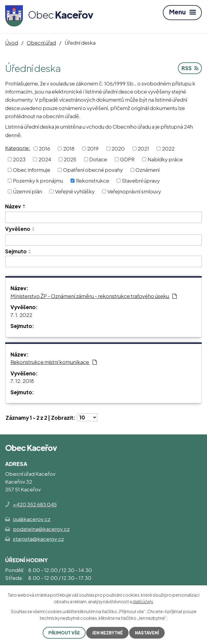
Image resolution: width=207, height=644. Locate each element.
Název (13, 206)
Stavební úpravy (141, 180)
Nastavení (147, 633)
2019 (93, 148)
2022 (168, 148)
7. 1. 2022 (21, 315)
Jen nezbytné (107, 633)
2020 (118, 148)
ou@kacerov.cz (32, 519)
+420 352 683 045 (35, 504)
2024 (45, 159)
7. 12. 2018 (22, 381)
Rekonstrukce (93, 180)
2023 (19, 159)
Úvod (12, 43)
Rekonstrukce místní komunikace (54, 362)
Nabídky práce (165, 159)
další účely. (143, 601)
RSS (190, 68)
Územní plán (27, 191)
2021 (143, 148)
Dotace (98, 159)
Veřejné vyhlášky (75, 191)
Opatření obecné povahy (93, 170)
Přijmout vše (64, 633)
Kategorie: (18, 148)
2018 (69, 148)
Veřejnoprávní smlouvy (134, 191)
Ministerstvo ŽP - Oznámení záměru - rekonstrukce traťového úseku (94, 296)
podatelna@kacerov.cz (41, 529)
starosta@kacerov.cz (38, 539)
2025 (70, 159)
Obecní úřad (41, 43)
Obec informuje (32, 170)
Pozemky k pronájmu (38, 180)
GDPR (127, 159)
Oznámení (148, 170)
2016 (44, 148)
